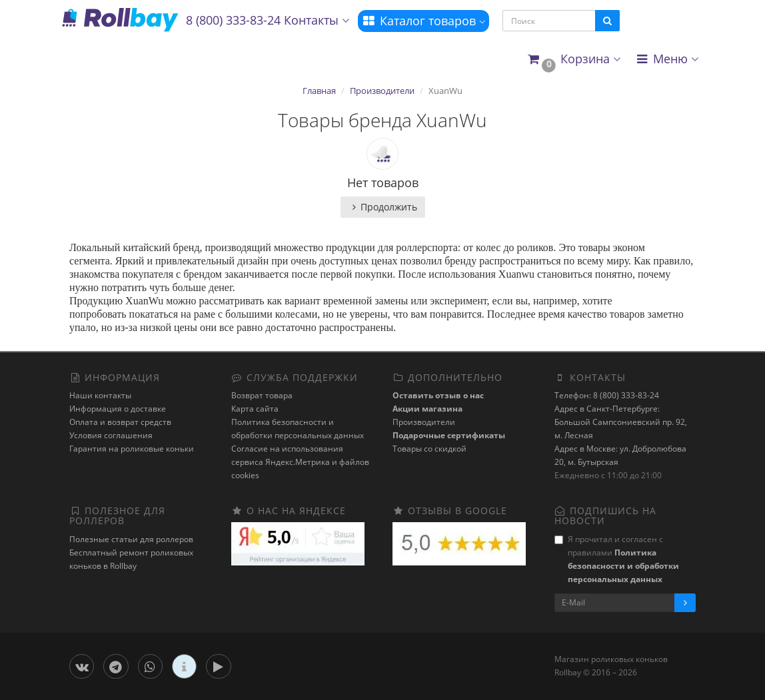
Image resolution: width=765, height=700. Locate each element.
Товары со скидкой (429, 449)
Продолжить (383, 207)
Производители (382, 91)
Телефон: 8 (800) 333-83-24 (607, 395)
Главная (319, 91)
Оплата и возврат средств (120, 422)
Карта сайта (255, 409)
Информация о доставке (118, 409)
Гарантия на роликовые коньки (132, 449)
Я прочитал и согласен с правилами (617, 559)
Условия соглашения (111, 435)
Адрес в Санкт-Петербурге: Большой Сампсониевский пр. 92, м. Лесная (621, 422)
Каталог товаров (423, 21)
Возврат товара (262, 395)
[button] (573, 60)
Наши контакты (100, 395)
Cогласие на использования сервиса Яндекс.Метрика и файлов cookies (300, 462)
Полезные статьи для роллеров (131, 539)
